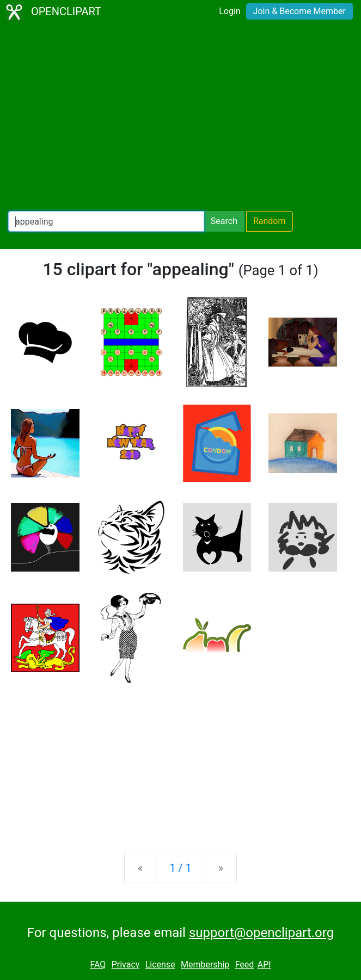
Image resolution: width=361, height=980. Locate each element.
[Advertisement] (180, 117)
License (160, 965)
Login (230, 11)
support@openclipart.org (261, 933)
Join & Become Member (299, 11)
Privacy (126, 965)
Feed (245, 965)
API (264, 965)
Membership (205, 965)
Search (224, 221)
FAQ (98, 965)
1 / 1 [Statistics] (180, 868)
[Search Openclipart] (106, 221)
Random (270, 221)
